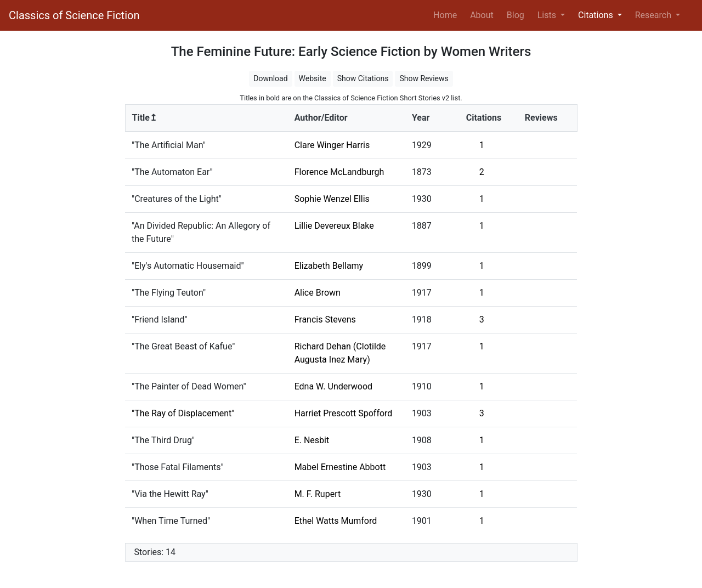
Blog (516, 15)
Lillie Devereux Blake (334, 226)
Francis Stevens (325, 320)
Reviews (541, 118)
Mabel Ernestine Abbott (340, 467)
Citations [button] (597, 15)
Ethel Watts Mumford (336, 521)
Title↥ (145, 118)
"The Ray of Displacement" (183, 413)
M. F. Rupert (318, 494)
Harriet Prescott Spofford (344, 413)
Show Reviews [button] (424, 78)
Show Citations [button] (363, 78)
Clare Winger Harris (332, 145)
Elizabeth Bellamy (329, 266)
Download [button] (270, 78)
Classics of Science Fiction (74, 15)
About (482, 15)
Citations (484, 118)
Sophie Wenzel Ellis (332, 199)
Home (447, 14)
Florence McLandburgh (339, 172)
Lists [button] (548, 15)
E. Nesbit (312, 440)
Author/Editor (321, 118)
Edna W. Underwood (333, 386)
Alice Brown (318, 293)
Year (421, 118)
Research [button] (654, 15)
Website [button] (313, 78)
